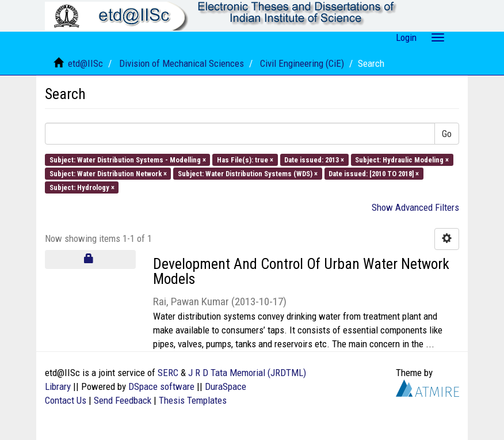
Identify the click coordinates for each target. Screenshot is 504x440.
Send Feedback (123, 400)
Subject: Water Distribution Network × (108, 173)
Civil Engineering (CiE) (302, 63)
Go (447, 134)
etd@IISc (85, 63)
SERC (168, 373)
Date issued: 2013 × (314, 159)
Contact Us (66, 400)
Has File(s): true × (245, 159)
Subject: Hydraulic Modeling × (402, 159)
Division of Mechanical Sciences (182, 63)
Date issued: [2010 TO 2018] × (374, 173)
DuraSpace (226, 386)
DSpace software (161, 386)
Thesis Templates (193, 400)
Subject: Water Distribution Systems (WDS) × (248, 173)
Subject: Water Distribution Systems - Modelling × (128, 159)
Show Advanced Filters (415, 207)
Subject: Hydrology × (82, 187)
